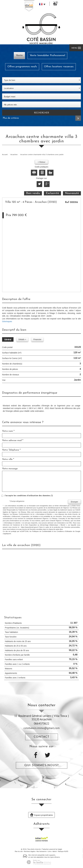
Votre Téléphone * (11, 450)
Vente (19, 55)
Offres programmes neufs (22, 67)
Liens (50, 851)
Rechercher (41, 112)
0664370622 (41, 723)
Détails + (22, 339)
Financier (37, 339)
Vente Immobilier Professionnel (47, 55)
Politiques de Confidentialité (42, 531)
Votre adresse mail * (13, 440)
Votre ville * (8, 459)
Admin (55, 851)
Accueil (5, 154)
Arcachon (14, 154)
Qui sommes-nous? (42, 765)
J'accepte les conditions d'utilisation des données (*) (29, 495)
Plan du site (19, 851)
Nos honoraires (41, 851)
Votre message (10, 469)
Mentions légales (30, 851)
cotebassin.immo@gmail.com (42, 728)
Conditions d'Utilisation (64, 531)
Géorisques (7, 321)
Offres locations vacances (59, 67)
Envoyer (74, 502)
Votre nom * (8, 431)
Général (8, 339)
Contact (42, 737)
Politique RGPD (63, 851)
